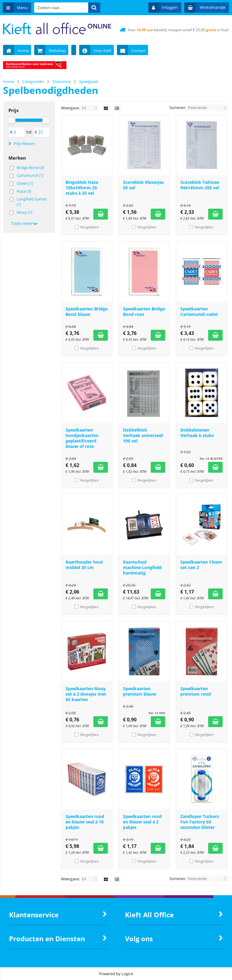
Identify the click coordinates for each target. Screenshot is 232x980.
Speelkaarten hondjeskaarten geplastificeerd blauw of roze (82, 438)
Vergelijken (89, 227)
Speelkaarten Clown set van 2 (201, 565)
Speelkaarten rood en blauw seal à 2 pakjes (142, 822)
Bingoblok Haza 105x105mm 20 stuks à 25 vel (82, 188)
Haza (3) (24, 191)
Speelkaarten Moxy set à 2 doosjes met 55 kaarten (86, 694)
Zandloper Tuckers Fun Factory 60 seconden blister (200, 822)
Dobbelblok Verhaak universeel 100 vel (143, 435)
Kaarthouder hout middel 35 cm (84, 565)
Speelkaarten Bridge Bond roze (144, 311)
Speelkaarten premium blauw (140, 691)
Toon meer (24, 223)
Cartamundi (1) (30, 175)
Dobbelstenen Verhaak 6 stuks (197, 433)
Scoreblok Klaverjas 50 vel (143, 185)
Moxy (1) (24, 212)
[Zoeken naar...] (95, 8)
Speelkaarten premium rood (196, 691)
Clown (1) (25, 183)
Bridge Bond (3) (30, 167)
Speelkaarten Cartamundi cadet (199, 311)
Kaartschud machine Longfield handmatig (142, 567)
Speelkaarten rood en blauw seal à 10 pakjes (85, 822)
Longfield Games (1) (32, 202)
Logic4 (127, 974)
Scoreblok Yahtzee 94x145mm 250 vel (200, 185)
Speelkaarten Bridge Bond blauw (87, 311)
